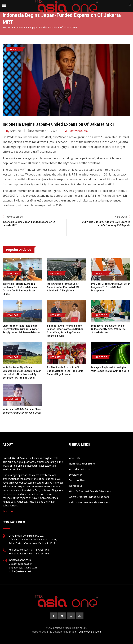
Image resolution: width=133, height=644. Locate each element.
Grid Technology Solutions (87, 632)
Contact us (76, 486)
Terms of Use (77, 480)
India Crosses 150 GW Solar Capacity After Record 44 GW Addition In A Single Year (63, 287)
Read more (9, 511)
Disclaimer (76, 475)
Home (6, 28)
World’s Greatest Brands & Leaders (90, 491)
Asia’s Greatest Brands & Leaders (89, 497)
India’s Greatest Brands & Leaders (89, 502)
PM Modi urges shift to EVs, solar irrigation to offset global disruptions (111, 287)
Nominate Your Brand (82, 464)
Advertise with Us (79, 469)
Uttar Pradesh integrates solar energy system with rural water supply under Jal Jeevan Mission (21, 329)
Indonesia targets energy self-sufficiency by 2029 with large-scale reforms (109, 329)
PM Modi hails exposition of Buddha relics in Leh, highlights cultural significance (65, 371)
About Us (74, 458)
